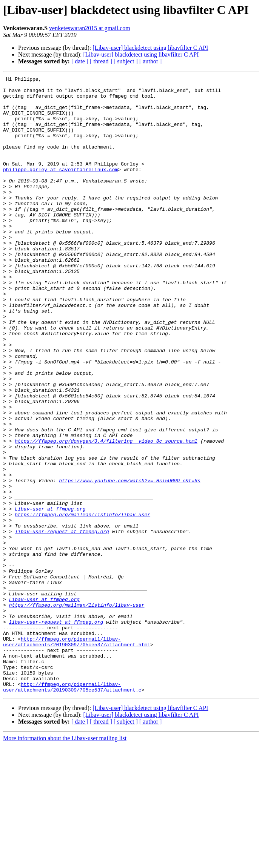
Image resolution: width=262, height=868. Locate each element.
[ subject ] (126, 61)
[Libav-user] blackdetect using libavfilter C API (150, 48)
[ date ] (80, 61)
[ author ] (151, 61)
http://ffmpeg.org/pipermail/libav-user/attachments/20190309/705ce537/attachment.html (77, 755)
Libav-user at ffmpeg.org (50, 596)
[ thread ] (101, 61)
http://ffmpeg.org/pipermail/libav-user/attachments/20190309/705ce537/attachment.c (72, 810)
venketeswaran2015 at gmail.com (90, 28)
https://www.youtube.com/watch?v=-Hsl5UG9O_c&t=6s (129, 562)
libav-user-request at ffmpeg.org (62, 623)
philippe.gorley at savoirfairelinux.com (60, 189)
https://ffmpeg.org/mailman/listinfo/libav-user (82, 603)
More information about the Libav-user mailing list (65, 861)
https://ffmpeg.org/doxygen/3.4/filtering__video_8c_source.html (106, 514)
